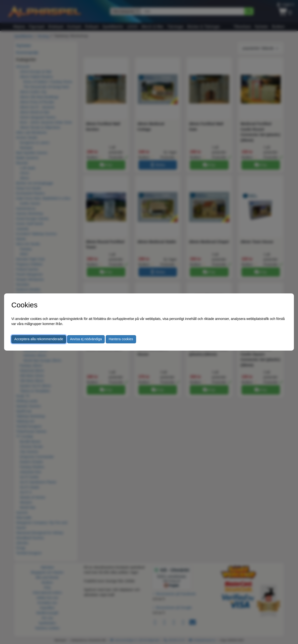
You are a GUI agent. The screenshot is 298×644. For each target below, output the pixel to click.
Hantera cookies (121, 339)
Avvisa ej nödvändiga (86, 339)
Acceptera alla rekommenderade (39, 339)
